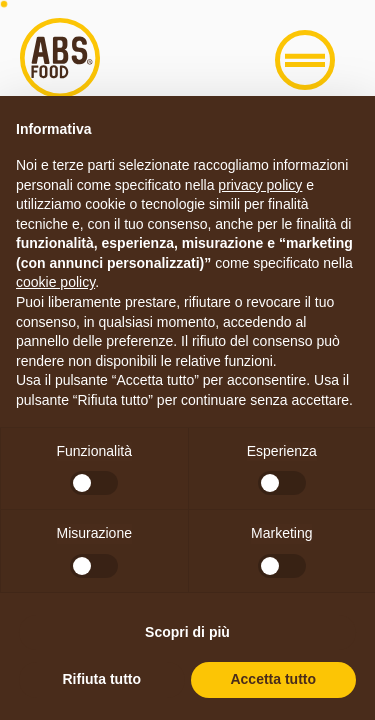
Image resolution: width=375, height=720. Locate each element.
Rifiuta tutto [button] (101, 679)
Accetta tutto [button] (273, 679)
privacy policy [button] (260, 185)
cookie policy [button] (55, 282)
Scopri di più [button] (187, 632)
